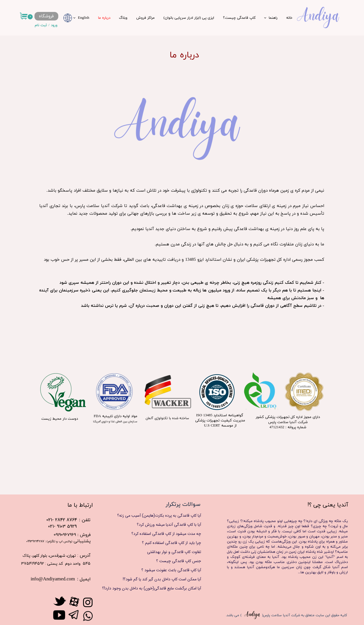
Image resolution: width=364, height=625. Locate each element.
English (84, 18)
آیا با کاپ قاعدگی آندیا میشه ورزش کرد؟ (169, 525)
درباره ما (104, 18)
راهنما (273, 18)
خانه (289, 18)
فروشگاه (46, 16)
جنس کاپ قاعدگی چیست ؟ (179, 561)
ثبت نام (41, 25)
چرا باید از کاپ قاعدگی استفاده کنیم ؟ (171, 543)
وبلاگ (123, 18)
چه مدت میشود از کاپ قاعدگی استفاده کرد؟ (166, 534)
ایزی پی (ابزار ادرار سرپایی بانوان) (189, 18)
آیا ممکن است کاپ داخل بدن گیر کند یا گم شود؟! (162, 579)
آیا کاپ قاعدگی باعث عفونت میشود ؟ (171, 570)
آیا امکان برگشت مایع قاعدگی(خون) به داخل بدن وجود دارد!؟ (157, 588)
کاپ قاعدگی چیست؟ (239, 18)
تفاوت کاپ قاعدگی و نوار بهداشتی (174, 552)
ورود (54, 25)
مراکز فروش (145, 18)
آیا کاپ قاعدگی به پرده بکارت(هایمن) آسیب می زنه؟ (159, 516)
